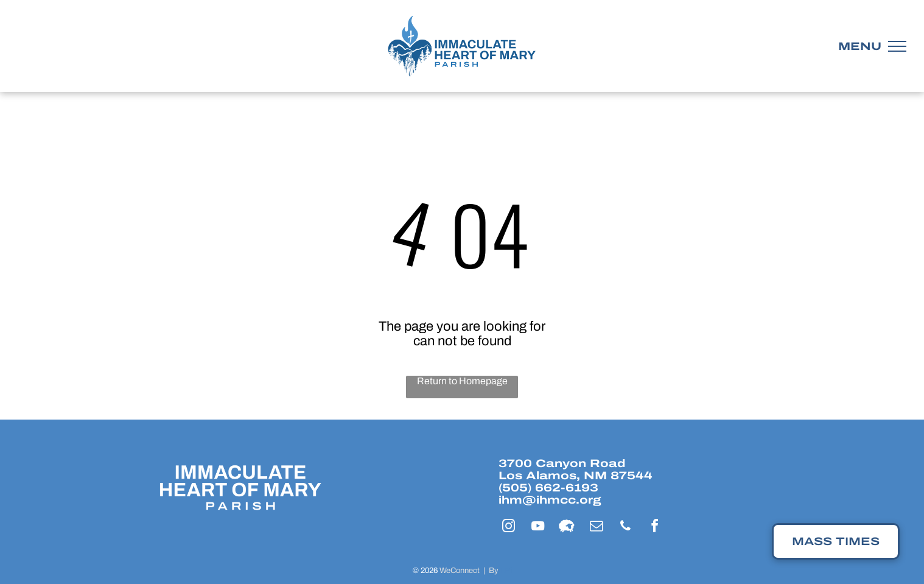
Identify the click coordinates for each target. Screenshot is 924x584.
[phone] (625, 528)
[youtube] (537, 528)
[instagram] (508, 528)
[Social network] (567, 528)
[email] (596, 528)
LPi (506, 571)
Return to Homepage (462, 381)
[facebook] (654, 528)
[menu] (897, 46)
